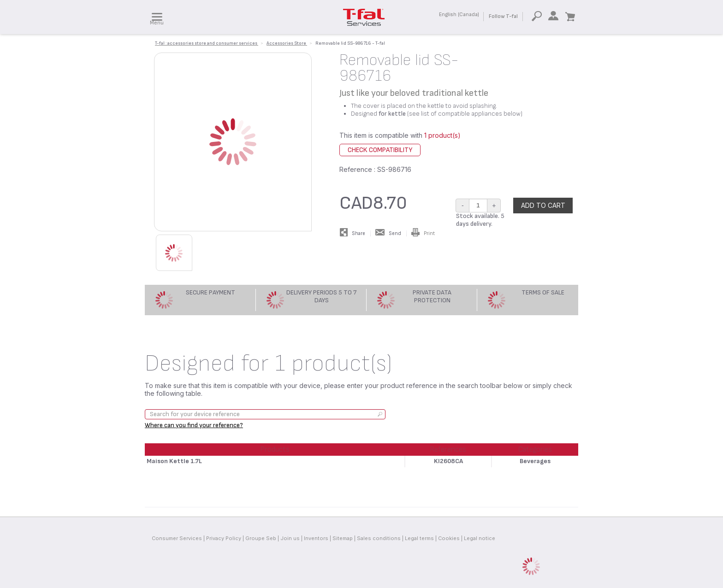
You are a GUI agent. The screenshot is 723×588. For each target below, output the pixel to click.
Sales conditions (379, 538)
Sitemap (343, 538)
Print (423, 233)
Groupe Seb (261, 538)
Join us (290, 538)
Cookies (449, 538)
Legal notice (480, 538)
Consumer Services (177, 538)
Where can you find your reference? (194, 425)
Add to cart (543, 205)
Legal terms (419, 538)
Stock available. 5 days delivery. (480, 220)
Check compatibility (380, 150)
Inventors (316, 538)
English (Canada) (459, 15)
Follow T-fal (503, 16)
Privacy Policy (224, 538)
